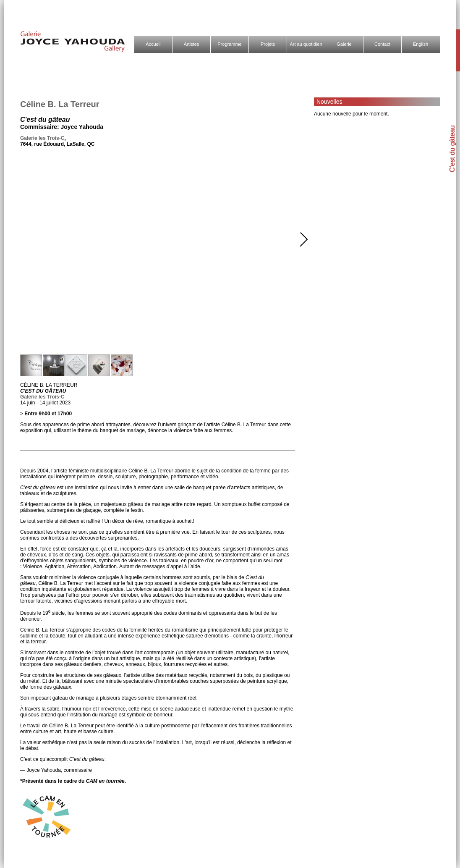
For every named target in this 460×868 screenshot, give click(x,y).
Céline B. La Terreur (60, 104)
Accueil (153, 44)
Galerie (344, 44)
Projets (268, 44)
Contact (382, 44)
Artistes (192, 44)
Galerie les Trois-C (42, 138)
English (421, 44)
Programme (229, 44)
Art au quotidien (306, 44)
